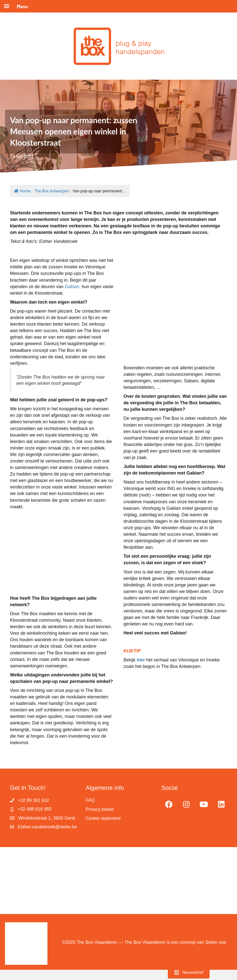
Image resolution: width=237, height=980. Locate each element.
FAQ (90, 800)
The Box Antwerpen (52, 191)
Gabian (72, 287)
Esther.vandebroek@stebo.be (47, 827)
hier (141, 660)
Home (22, 191)
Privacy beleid (100, 809)
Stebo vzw (216, 942)
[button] (169, 804)
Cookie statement (103, 818)
